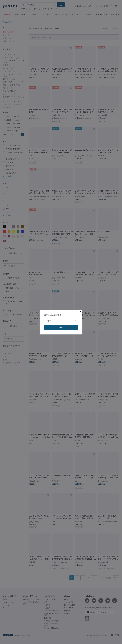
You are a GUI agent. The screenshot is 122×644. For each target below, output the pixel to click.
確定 (61, 327)
